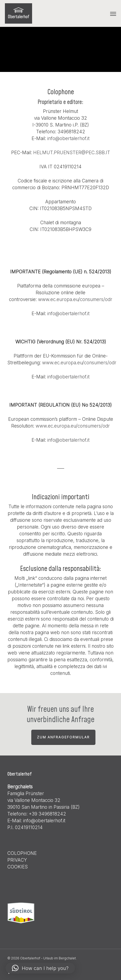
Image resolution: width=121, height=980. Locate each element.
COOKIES (18, 867)
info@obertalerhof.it (68, 138)
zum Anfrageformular (63, 737)
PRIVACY (17, 860)
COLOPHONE (22, 853)
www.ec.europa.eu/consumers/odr (75, 299)
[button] (113, 14)
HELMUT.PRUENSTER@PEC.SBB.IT (72, 153)
